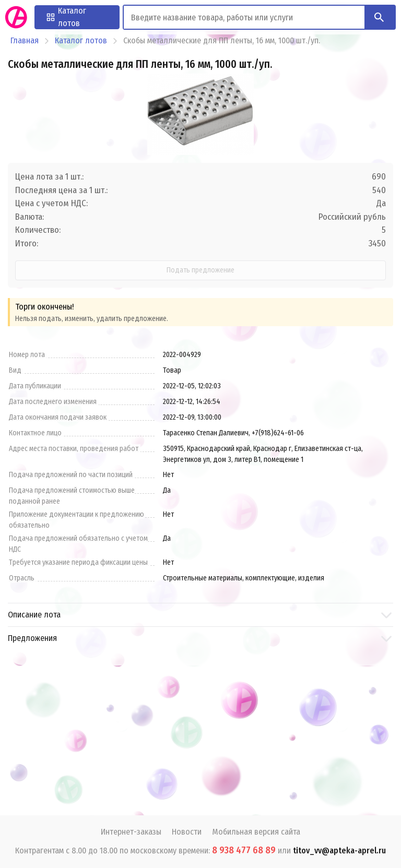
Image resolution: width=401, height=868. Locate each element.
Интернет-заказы (131, 832)
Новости (187, 832)
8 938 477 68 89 (244, 850)
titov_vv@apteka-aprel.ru (339, 851)
